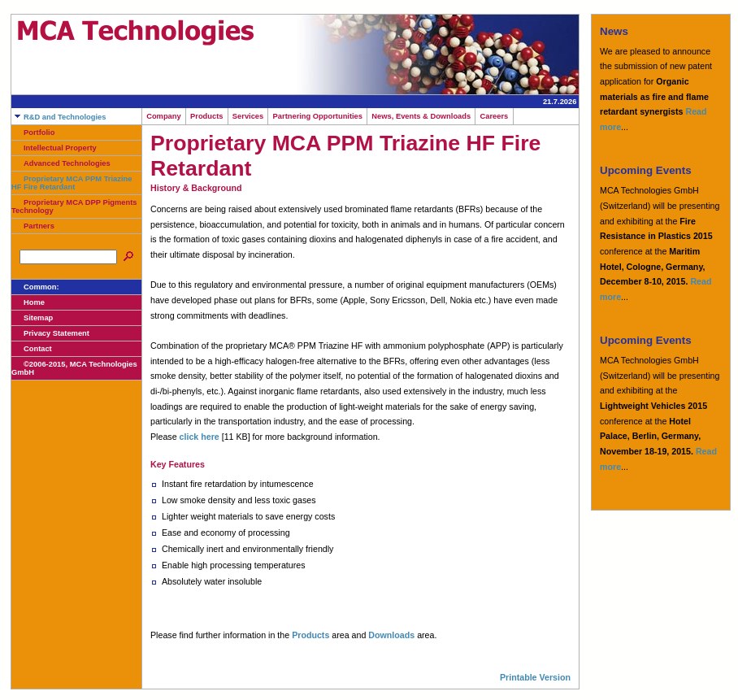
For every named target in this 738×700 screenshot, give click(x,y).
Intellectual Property (54, 148)
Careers (494, 116)
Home (28, 302)
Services (248, 116)
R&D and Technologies (59, 117)
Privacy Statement (50, 333)
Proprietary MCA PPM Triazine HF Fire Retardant (72, 183)
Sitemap (32, 318)
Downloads (391, 635)
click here (200, 437)
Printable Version (535, 677)
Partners (33, 226)
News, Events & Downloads (421, 116)
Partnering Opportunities (317, 116)
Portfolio (33, 133)
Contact (32, 349)
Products (207, 116)
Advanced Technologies (61, 163)
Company (164, 116)
